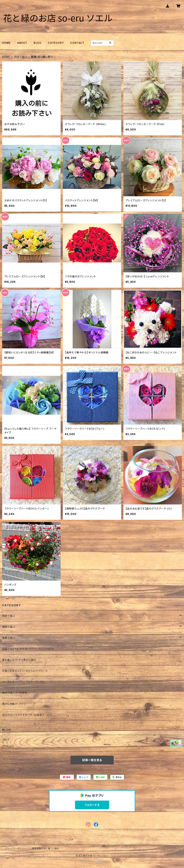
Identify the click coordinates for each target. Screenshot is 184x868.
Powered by (92, 861)
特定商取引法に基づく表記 (46, 848)
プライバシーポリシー (16, 848)
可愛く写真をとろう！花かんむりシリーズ (25, 671)
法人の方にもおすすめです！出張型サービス (27, 715)
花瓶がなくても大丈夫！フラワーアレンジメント (28, 649)
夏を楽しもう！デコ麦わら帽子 (19, 660)
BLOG (38, 43)
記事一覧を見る (92, 760)
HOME (6, 43)
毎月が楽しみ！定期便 (15, 693)
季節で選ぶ (9, 638)
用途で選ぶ (21, 57)
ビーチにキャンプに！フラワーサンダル (23, 682)
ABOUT (22, 43)
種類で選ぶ (9, 627)
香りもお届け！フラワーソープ (19, 704)
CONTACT (77, 43)
